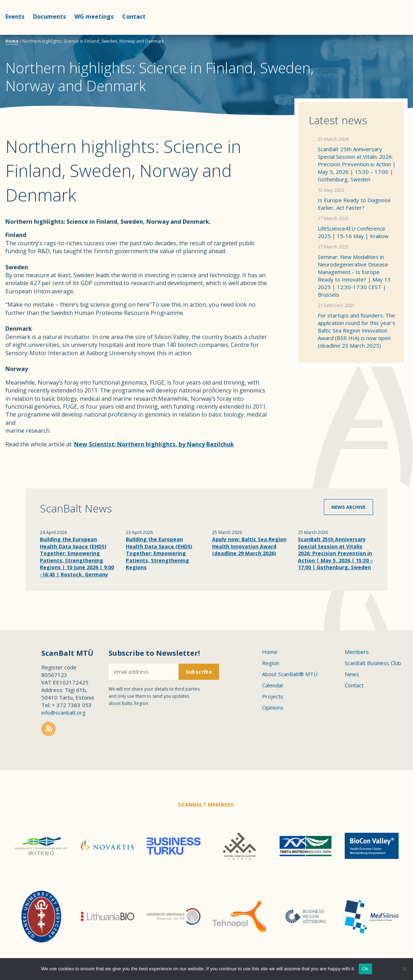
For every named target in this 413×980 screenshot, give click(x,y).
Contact (134, 17)
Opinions (273, 707)
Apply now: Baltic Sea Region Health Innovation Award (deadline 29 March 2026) (249, 546)
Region (271, 663)
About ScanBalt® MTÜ (290, 674)
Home (12, 41)
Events (15, 17)
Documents (49, 17)
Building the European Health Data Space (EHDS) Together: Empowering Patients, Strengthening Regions (159, 553)
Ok (365, 969)
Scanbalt (390, 34)
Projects (273, 696)
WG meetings (94, 17)
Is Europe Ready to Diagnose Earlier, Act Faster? (354, 204)
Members (357, 652)
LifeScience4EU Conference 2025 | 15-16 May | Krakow (353, 232)
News (352, 674)
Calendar (273, 685)
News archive (348, 507)
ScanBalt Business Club (373, 663)
